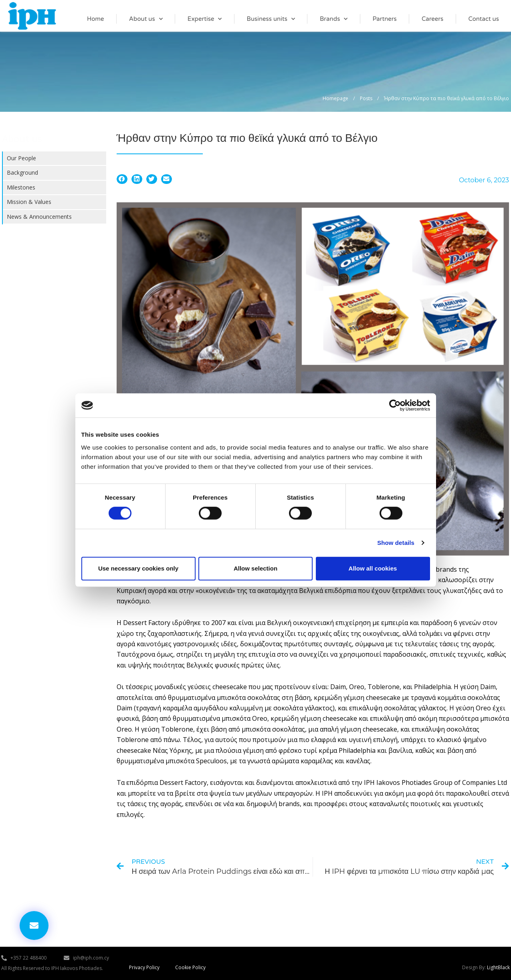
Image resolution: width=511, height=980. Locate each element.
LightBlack (498, 969)
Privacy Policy (144, 969)
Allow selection (255, 568)
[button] (122, 179)
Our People (21, 158)
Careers (432, 19)
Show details (396, 543)
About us (146, 19)
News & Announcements (39, 217)
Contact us (483, 19)
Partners (385, 19)
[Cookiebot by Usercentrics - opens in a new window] (395, 405)
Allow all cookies (373, 568)
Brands (334, 19)
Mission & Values (29, 202)
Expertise (205, 19)
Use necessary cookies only (138, 568)
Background (22, 172)
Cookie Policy (190, 969)
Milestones (21, 187)
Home (96, 19)
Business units (271, 19)
